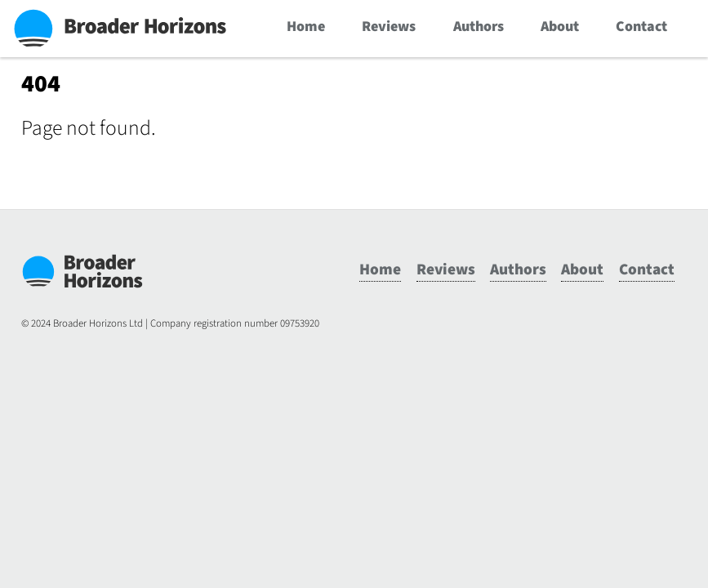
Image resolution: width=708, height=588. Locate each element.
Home (306, 27)
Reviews (389, 27)
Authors (479, 27)
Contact (641, 27)
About (560, 27)
